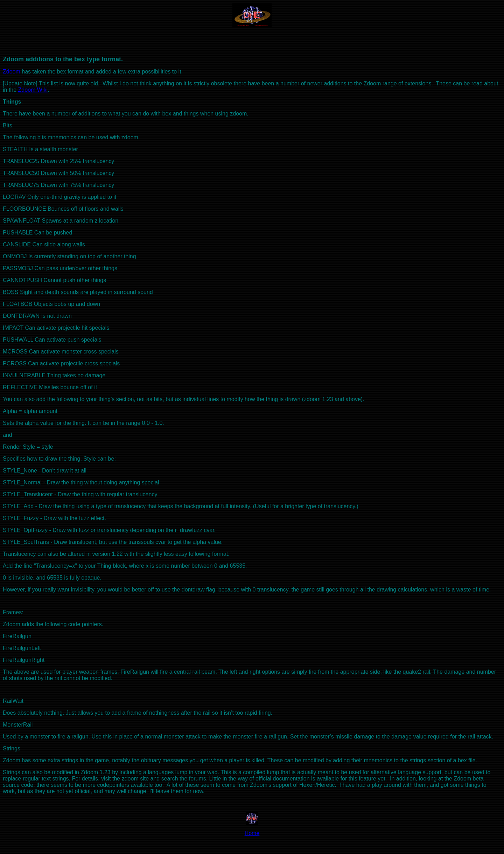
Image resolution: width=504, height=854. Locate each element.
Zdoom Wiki (33, 90)
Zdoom (12, 72)
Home (252, 833)
